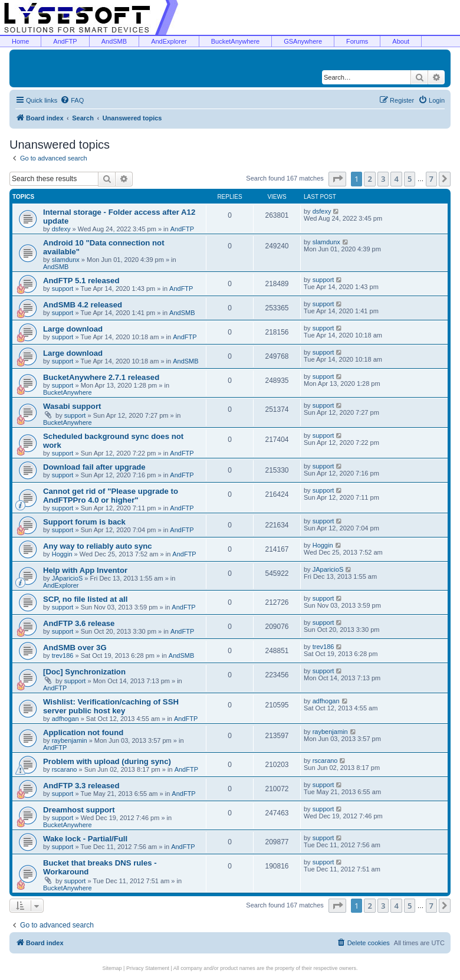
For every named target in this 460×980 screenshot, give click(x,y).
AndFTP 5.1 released (81, 281)
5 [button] (410, 179)
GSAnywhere (303, 41)
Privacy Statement (148, 968)
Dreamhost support (79, 810)
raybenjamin (70, 740)
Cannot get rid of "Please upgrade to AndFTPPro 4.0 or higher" (111, 496)
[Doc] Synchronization (84, 672)
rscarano (65, 769)
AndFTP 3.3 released (81, 786)
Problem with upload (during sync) (107, 761)
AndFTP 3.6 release (79, 623)
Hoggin (62, 554)
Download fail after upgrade (94, 467)
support (63, 289)
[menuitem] (72, 100)
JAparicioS (68, 578)
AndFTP (65, 41)
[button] (337, 179)
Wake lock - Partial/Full (85, 839)
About (401, 41)
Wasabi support (72, 406)
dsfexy (61, 229)
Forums (357, 41)
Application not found (83, 732)
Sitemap (112, 968)
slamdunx (66, 260)
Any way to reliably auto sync (98, 546)
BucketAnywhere (236, 41)
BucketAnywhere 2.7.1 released (101, 377)
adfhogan (65, 719)
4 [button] (396, 179)
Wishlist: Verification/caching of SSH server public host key (111, 706)
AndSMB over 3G (75, 648)
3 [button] (383, 179)
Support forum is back (84, 522)
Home (20, 41)
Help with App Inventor (85, 570)
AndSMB (114, 41)
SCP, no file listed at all (85, 599)
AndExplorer (169, 41)
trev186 (63, 655)
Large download (73, 329)
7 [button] (431, 179)
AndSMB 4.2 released (83, 305)
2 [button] (369, 179)
